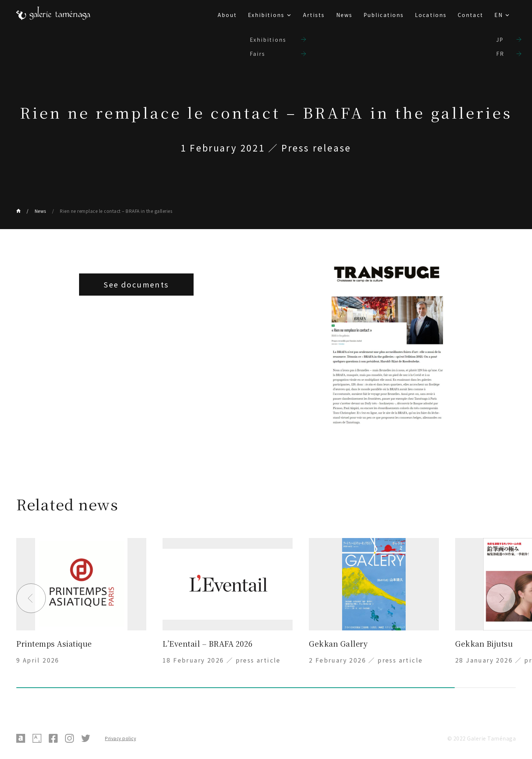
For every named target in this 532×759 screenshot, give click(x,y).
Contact (470, 15)
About (227, 15)
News (344, 15)
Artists (314, 15)
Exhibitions (266, 15)
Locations (431, 15)
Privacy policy (120, 738)
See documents (136, 284)
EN (499, 15)
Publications (384, 15)
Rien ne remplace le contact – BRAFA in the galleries (116, 211)
